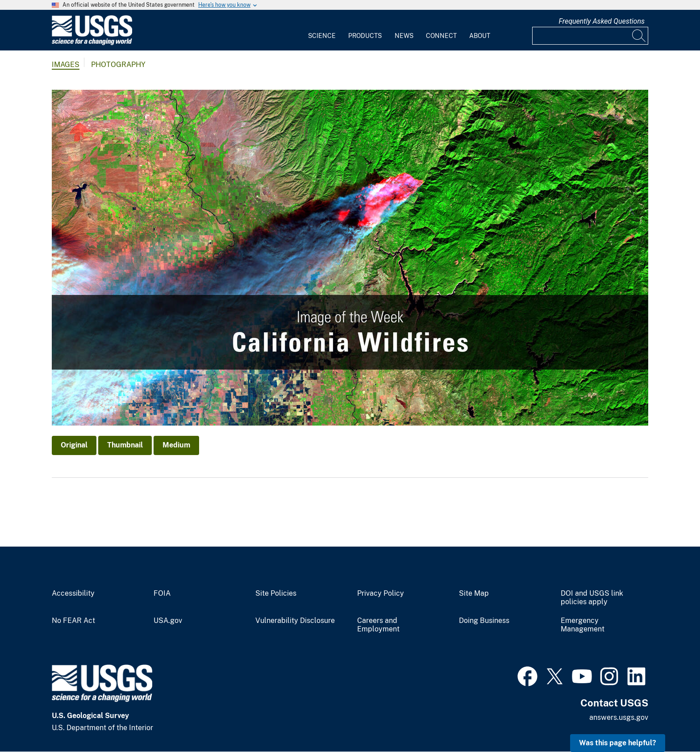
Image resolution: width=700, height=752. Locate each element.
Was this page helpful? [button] (618, 743)
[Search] (639, 36)
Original (74, 445)
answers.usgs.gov (619, 717)
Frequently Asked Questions (602, 21)
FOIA (162, 593)
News (404, 36)
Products (365, 36)
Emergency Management (583, 625)
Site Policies (276, 593)
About (480, 36)
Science (322, 36)
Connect (441, 36)
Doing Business (484, 621)
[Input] (590, 36)
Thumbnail (125, 445)
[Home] (92, 43)
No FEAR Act (73, 621)
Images (66, 65)
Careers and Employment (378, 625)
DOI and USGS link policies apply (592, 598)
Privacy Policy (381, 593)
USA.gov (168, 621)
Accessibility (73, 593)
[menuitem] (322, 30)
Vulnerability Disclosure (295, 621)
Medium (176, 445)
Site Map (474, 593)
